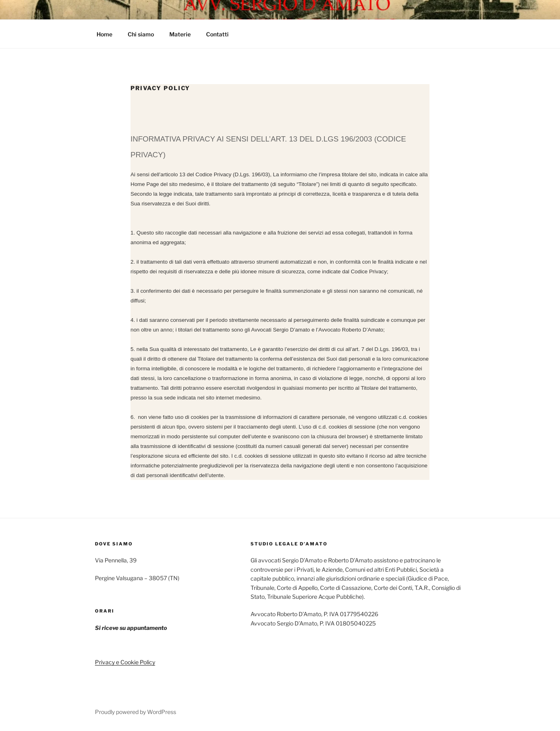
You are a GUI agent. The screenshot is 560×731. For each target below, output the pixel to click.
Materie (180, 34)
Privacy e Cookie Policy (125, 662)
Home (104, 34)
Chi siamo (141, 34)
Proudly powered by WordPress (136, 712)
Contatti (217, 34)
